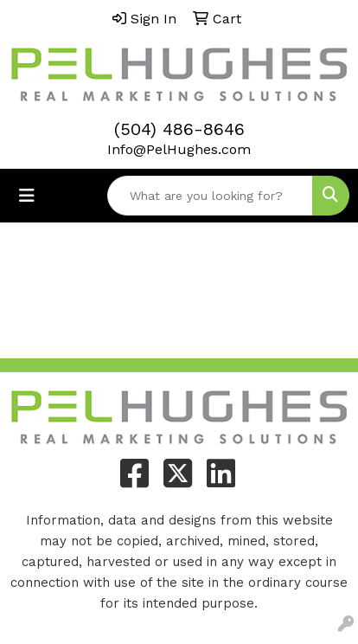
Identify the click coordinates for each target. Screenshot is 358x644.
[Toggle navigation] (27, 196)
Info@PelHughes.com (179, 149)
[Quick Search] (210, 196)
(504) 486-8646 (179, 129)
